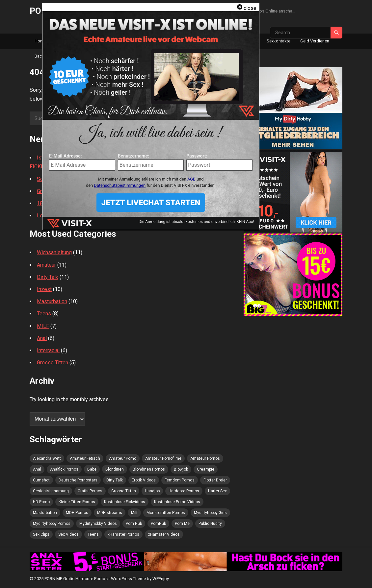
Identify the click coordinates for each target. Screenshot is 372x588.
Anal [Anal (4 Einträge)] (37, 469)
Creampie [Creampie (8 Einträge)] (206, 469)
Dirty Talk (48, 277)
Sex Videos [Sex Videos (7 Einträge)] (68, 534)
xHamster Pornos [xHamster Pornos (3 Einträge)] (123, 534)
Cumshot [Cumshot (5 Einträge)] (41, 480)
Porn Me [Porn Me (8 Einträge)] (182, 524)
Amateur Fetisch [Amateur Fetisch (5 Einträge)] (85, 458)
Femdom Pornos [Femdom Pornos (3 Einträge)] (180, 480)
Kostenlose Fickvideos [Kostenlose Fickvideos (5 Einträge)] (125, 502)
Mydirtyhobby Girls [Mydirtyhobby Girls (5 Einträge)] (210, 513)
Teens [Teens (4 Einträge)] (93, 534)
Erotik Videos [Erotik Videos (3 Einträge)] (144, 480)
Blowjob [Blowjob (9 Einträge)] (181, 469)
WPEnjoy (161, 579)
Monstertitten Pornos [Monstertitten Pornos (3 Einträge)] (166, 513)
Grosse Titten (53, 363)
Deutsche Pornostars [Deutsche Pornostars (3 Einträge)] (78, 480)
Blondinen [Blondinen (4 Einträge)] (115, 469)
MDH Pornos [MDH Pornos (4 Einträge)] (77, 513)
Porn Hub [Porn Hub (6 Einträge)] (134, 524)
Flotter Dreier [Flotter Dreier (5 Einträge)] (215, 480)
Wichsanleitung (54, 252)
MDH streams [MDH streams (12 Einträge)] (110, 513)
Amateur (46, 265)
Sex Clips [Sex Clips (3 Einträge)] (41, 534)
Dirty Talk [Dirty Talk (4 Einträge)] (115, 480)
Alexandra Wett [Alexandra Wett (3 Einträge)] (47, 458)
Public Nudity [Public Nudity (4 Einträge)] (210, 524)
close (250, 8)
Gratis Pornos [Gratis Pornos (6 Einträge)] (90, 491)
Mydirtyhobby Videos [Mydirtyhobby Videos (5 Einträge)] (98, 524)
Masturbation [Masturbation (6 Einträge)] (45, 513)
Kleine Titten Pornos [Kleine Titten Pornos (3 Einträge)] (77, 502)
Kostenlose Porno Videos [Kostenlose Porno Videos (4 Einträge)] (177, 502)
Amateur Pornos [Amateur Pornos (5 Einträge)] (205, 458)
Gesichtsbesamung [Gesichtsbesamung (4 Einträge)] (51, 491)
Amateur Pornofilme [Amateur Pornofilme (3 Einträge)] (163, 458)
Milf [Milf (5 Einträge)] (134, 513)
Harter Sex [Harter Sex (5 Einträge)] (217, 491)
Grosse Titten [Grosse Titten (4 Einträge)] (124, 491)
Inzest (44, 289)
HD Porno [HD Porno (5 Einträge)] (41, 502)
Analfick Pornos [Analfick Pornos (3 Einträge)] (64, 469)
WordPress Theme (128, 579)
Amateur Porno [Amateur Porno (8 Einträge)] (123, 458)
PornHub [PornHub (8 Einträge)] (158, 524)
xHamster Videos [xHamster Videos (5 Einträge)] (164, 534)
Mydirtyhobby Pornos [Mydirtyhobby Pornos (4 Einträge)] (52, 524)
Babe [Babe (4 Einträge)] (92, 469)
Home (40, 41)
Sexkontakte (279, 41)
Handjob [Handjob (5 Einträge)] (152, 491)
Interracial (48, 350)
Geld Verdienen (315, 41)
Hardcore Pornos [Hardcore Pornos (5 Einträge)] (184, 491)
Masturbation (52, 301)
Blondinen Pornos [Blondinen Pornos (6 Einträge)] (149, 469)
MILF (43, 326)
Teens (44, 314)
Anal (42, 338)
